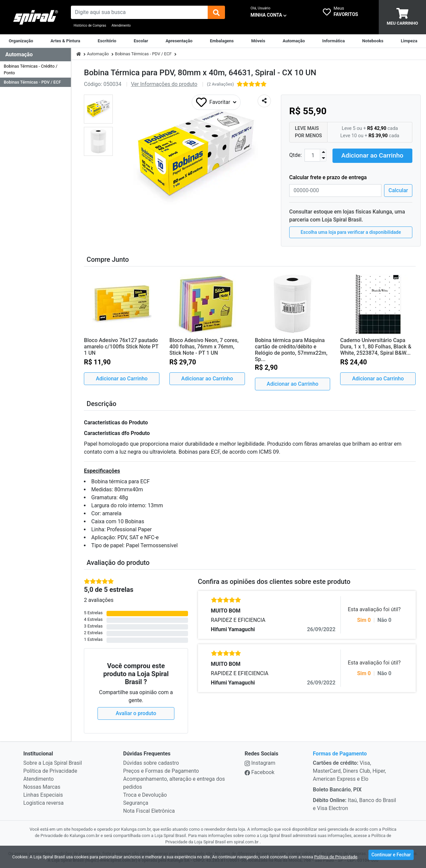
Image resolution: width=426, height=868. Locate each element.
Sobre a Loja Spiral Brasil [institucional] (53, 762)
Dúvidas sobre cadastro (151, 762)
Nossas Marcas (42, 786)
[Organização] (21, 41)
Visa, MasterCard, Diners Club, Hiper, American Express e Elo (349, 770)
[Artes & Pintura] (65, 41)
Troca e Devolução (145, 794)
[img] (216, 12)
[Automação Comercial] (294, 41)
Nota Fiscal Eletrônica (149, 810)
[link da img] (35, 17)
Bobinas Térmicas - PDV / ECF (32, 82)
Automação (98, 54)
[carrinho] (402, 17)
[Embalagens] (222, 41)
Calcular (398, 189)
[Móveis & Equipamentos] (258, 41)
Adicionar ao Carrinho (372, 155)
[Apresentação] (179, 41)
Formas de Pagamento (340, 753)
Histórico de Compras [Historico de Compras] (90, 25)
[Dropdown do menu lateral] (35, 55)
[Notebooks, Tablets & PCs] (373, 41)
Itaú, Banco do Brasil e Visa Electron (354, 804)
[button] (98, 109)
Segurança (136, 802)
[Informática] (333, 41)
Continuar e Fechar (391, 856)
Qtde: (296, 155)
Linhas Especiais (43, 794)
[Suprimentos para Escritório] (107, 41)
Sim (364, 619)
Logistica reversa (43, 802)
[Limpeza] (409, 41)
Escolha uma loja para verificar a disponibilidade (351, 231)
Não (384, 619)
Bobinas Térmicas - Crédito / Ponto (30, 69)
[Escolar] (141, 41)
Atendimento (121, 25)
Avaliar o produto (136, 713)
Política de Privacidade (50, 770)
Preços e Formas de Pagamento (161, 770)
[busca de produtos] (139, 12)
